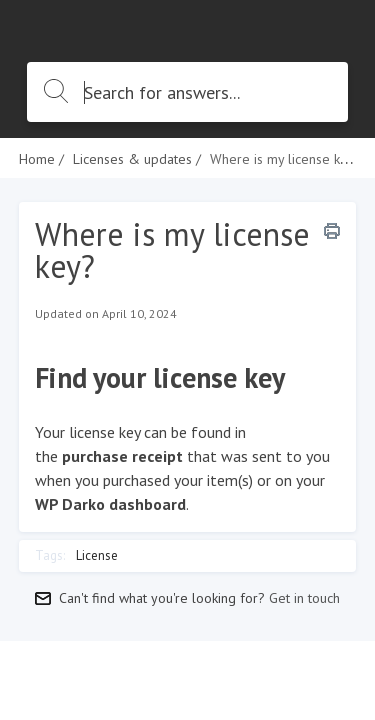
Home (37, 159)
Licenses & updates (132, 159)
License (97, 556)
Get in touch (304, 598)
